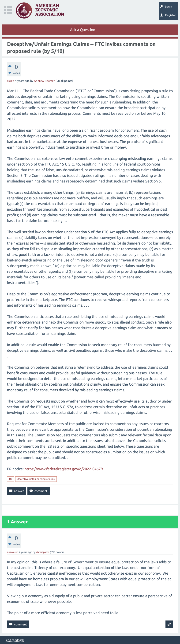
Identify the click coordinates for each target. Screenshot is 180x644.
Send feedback (14, 640)
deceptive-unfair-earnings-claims (36, 479)
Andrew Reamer (44, 81)
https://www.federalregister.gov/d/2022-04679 (64, 469)
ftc (11, 479)
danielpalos (43, 552)
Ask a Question (83, 30)
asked (11, 81)
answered (13, 552)
